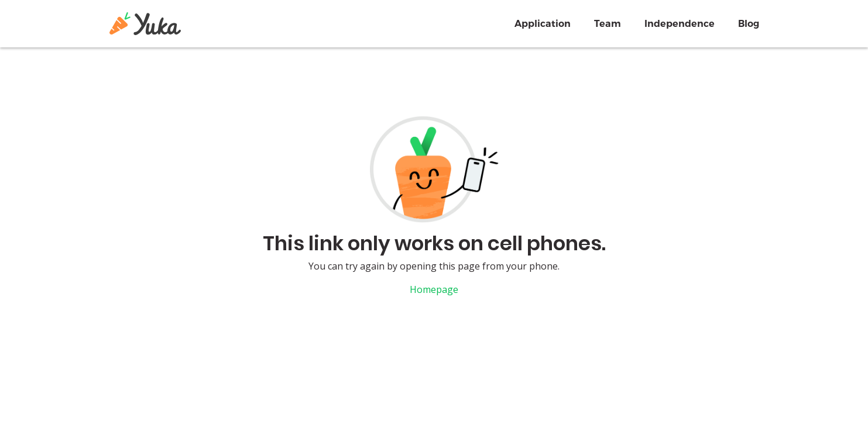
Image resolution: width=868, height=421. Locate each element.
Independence (680, 24)
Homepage (434, 289)
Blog (749, 24)
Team (608, 24)
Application (543, 24)
